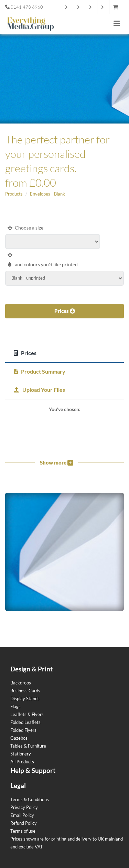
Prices (65, 311)
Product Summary (40, 371)
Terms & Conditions (30, 799)
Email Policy (22, 815)
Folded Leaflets (25, 722)
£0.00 (43, 183)
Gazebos (19, 738)
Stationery (21, 754)
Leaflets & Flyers (27, 714)
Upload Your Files (39, 390)
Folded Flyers (23, 730)
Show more (56, 462)
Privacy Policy (24, 807)
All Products (22, 762)
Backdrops (21, 683)
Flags (15, 706)
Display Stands (25, 699)
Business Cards (25, 691)
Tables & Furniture (28, 746)
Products (14, 194)
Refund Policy (24, 823)
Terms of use (23, 831)
